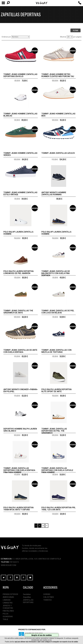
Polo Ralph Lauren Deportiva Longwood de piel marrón (19, 272)
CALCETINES (49, 597)
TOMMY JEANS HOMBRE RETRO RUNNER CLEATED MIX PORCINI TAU (58, 75)
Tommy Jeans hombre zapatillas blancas (20, 115)
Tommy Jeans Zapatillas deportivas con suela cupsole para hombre (57, 470)
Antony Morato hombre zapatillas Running (54, 193)
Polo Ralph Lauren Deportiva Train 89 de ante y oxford (19, 509)
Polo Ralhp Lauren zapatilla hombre (18, 233)
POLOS (6, 614)
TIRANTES (47, 600)
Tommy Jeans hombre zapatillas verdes (20, 154)
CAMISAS (7, 600)
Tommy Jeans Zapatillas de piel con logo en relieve (58, 312)
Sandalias (27, 594)
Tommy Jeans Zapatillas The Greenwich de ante (18, 312)
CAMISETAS (8, 603)
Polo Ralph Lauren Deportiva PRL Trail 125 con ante (59, 509)
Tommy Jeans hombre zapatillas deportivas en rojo (20, 75)
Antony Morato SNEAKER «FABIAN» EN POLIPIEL (21, 390)
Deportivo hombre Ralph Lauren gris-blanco (20, 430)
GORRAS (47, 594)
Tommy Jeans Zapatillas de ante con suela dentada (20, 351)
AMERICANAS (8, 597)
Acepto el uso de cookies (42, 635)
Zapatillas (27, 597)
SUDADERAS (8, 617)
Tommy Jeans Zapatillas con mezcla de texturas (56, 351)
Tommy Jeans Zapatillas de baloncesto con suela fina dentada (56, 273)
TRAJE (5, 619)
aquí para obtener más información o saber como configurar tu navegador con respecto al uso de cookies (46, 642)
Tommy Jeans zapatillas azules (58, 153)
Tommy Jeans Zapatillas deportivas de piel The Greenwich (54, 431)
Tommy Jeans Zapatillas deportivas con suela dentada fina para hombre (19, 470)
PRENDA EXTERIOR (10, 594)
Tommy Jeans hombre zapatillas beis (58, 115)
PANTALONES (8, 611)
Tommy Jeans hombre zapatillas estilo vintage (20, 193)
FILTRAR (75, 30)
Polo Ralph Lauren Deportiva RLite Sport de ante (57, 390)
